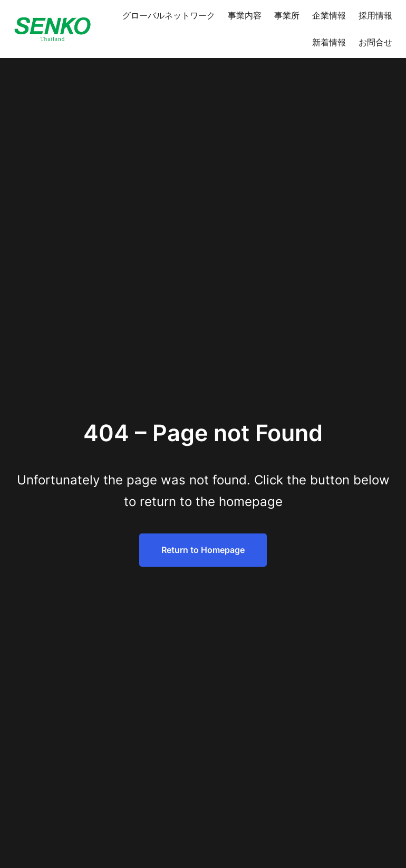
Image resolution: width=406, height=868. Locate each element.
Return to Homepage (203, 550)
